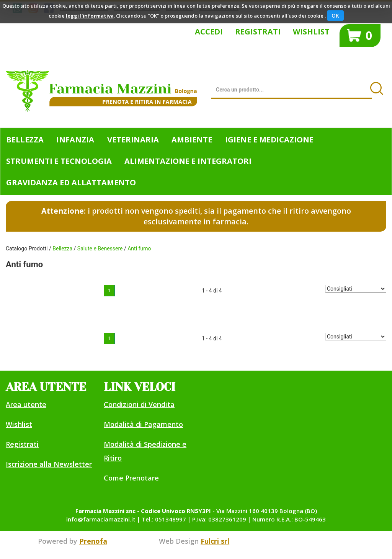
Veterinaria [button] (133, 140)
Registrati (258, 32)
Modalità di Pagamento (143, 424)
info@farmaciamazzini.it (101, 519)
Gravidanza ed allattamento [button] (71, 182)
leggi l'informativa (90, 16)
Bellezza (62, 248)
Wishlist (311, 32)
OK (335, 16)
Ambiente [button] (192, 140)
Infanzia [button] (75, 140)
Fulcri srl (215, 541)
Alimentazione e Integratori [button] (188, 161)
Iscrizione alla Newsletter (49, 464)
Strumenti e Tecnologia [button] (59, 161)
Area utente (26, 404)
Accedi (209, 32)
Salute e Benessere (100, 248)
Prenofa (93, 541)
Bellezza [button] (25, 140)
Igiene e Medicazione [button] (269, 140)
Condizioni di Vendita (139, 404)
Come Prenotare (131, 478)
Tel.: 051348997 (164, 519)
